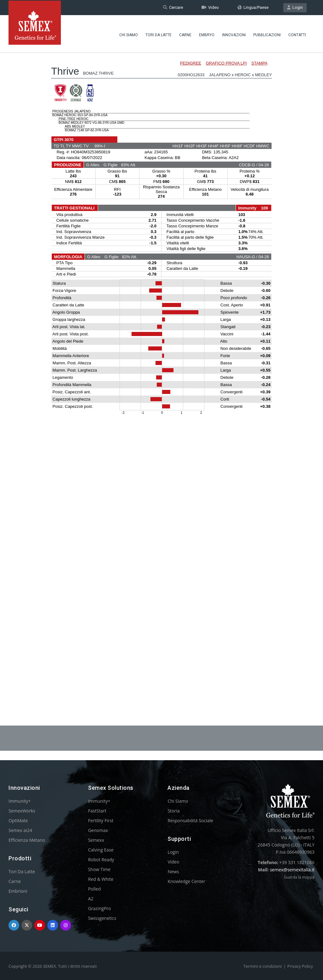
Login (295, 7)
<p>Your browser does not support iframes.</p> (161, 371)
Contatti (297, 33)
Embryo (207, 33)
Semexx (96, 840)
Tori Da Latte (159, 33)
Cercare (173, 7)
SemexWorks (22, 811)
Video (210, 7)
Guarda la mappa (299, 877)
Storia (173, 811)
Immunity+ (20, 801)
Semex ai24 (20, 830)
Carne (185, 33)
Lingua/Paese (253, 7)
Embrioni (18, 891)
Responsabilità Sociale (190, 820)
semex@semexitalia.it (292, 870)
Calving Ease (101, 850)
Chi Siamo (129, 33)
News (173, 872)
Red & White (101, 879)
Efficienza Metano (27, 840)
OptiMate (18, 820)
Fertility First (101, 820)
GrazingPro (100, 908)
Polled (94, 889)
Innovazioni (234, 33)
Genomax (98, 830)
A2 (91, 899)
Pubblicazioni (267, 33)
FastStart (97, 811)
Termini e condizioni (263, 966)
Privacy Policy (300, 966)
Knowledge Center (186, 881)
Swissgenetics (102, 918)
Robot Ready (101, 860)
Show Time (99, 869)
